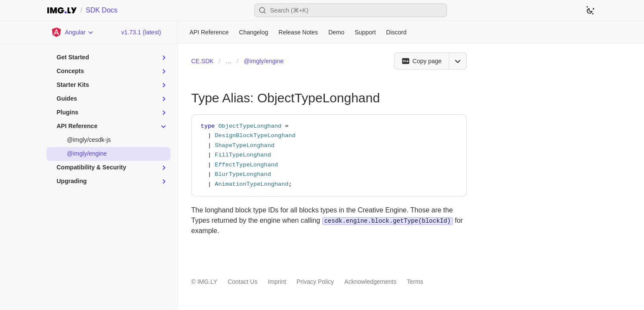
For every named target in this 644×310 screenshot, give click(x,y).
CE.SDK (203, 61)
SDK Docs (102, 10)
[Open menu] (458, 61)
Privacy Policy (315, 282)
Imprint (277, 282)
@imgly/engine (263, 61)
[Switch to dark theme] (590, 10)
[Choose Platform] (73, 32)
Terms (415, 282)
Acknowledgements (370, 282)
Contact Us (242, 282)
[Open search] (351, 10)
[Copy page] (421, 61)
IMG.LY (207, 282)
